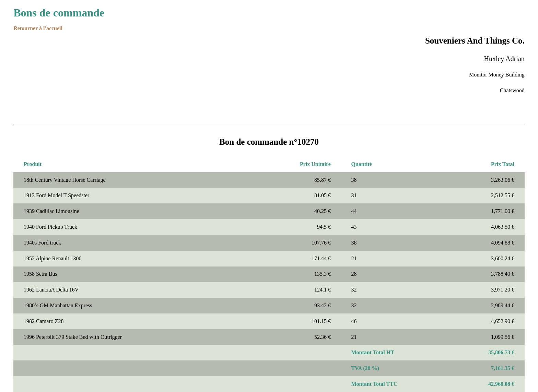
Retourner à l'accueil (38, 28)
